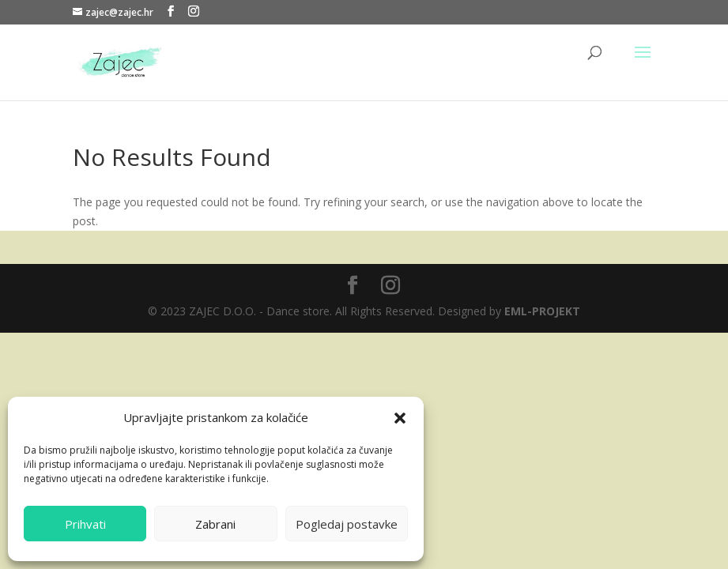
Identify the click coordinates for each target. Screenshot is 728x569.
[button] (400, 418)
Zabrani (215, 524)
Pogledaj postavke (347, 524)
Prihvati (85, 524)
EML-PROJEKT (542, 311)
